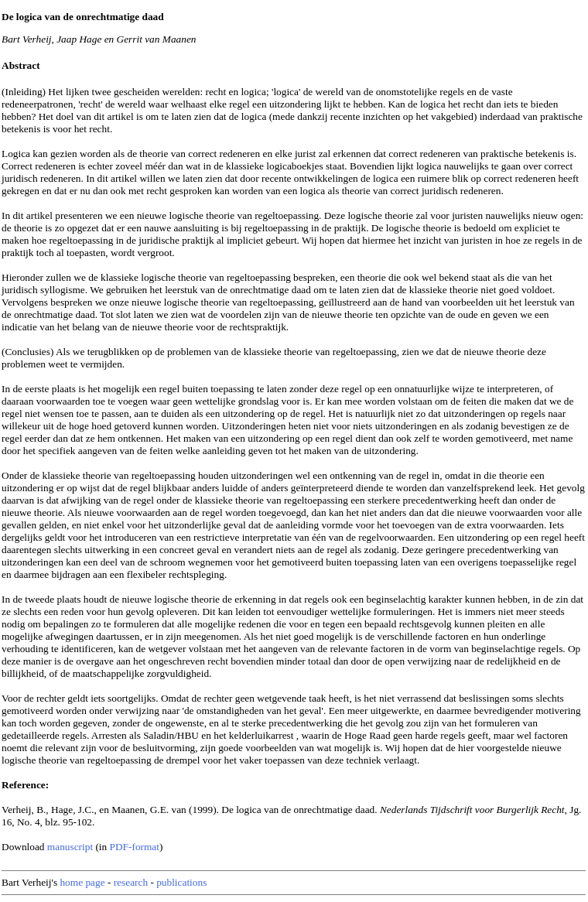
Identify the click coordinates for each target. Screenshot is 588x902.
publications (181, 882)
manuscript (70, 847)
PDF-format (135, 847)
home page (82, 882)
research (131, 882)
